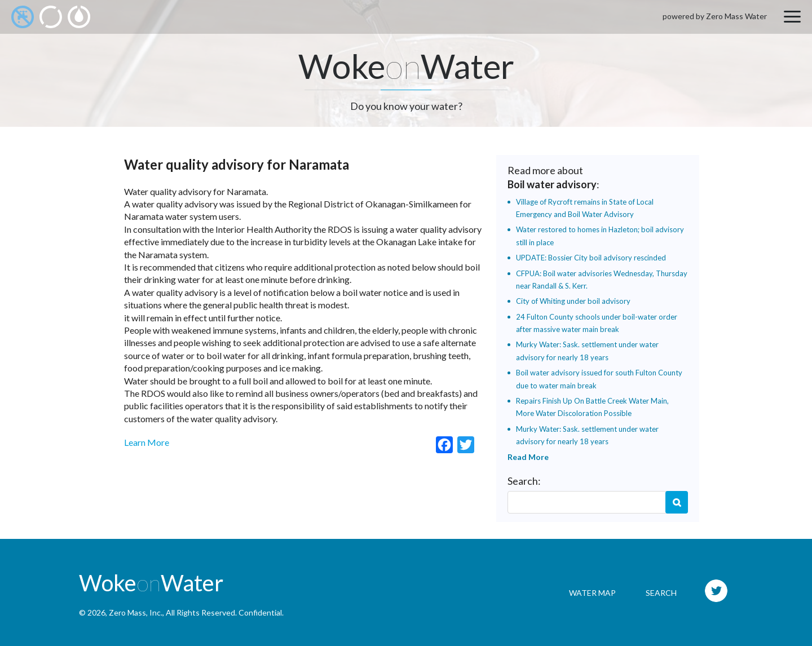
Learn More (147, 442)
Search (677, 502)
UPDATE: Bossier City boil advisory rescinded (591, 258)
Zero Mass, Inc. (136, 612)
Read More (528, 457)
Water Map (592, 593)
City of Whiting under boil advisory (573, 301)
